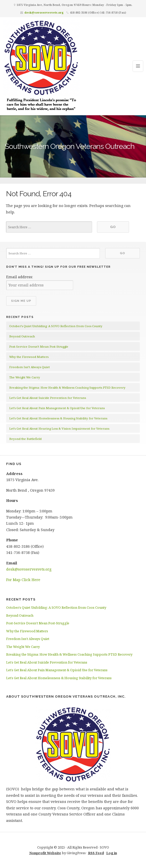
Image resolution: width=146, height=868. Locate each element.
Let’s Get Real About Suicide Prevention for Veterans (48, 398)
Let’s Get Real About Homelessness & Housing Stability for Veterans (58, 418)
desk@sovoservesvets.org (44, 12)
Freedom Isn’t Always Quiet (30, 367)
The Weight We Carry (25, 377)
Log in (112, 853)
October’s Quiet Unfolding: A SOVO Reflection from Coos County (56, 326)
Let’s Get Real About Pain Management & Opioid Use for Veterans (57, 408)
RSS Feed (96, 853)
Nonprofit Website (45, 853)
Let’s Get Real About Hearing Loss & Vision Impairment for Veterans (59, 428)
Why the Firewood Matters (29, 357)
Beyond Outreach (22, 336)
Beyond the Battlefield (25, 439)
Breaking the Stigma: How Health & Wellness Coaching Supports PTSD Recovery (67, 387)
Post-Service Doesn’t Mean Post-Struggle (39, 347)
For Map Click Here (23, 580)
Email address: (20, 277)
